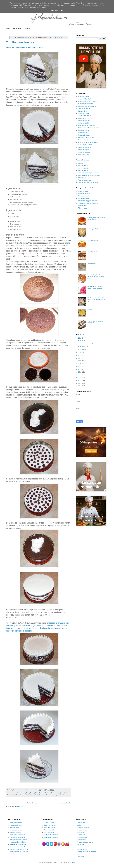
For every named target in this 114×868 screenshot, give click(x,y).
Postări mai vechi (65, 803)
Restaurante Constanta (51, 837)
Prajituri (66, 793)
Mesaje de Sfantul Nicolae (18, 840)
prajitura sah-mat (38, 626)
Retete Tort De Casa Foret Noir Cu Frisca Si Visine (25, 47)
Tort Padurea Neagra (20, 42)
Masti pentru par (83, 170)
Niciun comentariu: (32, 790)
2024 (80, 355)
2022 (80, 361)
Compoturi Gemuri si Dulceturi (87, 106)
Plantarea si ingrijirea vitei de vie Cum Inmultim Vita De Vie (97, 300)
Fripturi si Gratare (83, 113)
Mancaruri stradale (84, 123)
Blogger (72, 862)
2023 (80, 358)
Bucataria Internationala (85, 104)
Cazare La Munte (49, 825)
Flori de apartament (84, 194)
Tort (27, 795)
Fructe (41, 793)
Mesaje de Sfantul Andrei (18, 835)
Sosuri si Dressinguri (84, 140)
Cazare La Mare (49, 823)
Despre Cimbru (82, 830)
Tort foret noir (32, 795)
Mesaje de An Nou (16, 823)
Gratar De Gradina (84, 198)
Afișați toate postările (55, 37)
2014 (80, 383)
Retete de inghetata (84, 135)
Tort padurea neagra (52, 795)
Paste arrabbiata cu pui (87, 343)
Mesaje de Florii (15, 828)
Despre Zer (81, 835)
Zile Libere (81, 857)
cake (24, 793)
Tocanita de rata (93, 240)
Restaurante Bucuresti (51, 835)
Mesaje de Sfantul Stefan (18, 842)
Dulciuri (32, 793)
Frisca (37, 793)
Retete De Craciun (84, 130)
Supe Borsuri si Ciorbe (85, 145)
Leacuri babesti (82, 849)
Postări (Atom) (20, 806)
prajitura (61, 793)
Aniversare (19, 793)
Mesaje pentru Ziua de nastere (20, 849)
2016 (80, 378)
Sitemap (27, 29)
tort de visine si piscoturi (22, 631)
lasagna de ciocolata (41, 628)
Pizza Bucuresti (49, 830)
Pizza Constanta (49, 832)
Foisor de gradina (83, 196)
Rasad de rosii (82, 206)
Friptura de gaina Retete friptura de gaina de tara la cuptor (96, 277)
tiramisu (61, 623)
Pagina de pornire (33, 803)
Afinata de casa (83, 191)
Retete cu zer (82, 178)
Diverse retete (82, 111)
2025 (80, 353)
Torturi (60, 795)
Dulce (28, 793)
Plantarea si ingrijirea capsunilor (88, 201)
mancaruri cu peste (84, 152)
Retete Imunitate (83, 133)
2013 (80, 386)
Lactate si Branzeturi (84, 116)
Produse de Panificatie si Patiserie (89, 128)
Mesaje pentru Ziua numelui (19, 852)
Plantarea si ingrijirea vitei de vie (88, 203)
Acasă (8, 29)
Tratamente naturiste (84, 180)
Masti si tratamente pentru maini (88, 173)
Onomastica (54, 793)
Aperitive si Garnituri (84, 99)
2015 (80, 380)
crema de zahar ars (23, 628)
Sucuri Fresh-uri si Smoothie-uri (88, 142)
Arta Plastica (81, 823)
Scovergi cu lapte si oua (95, 229)
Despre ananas (82, 837)
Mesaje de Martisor (16, 830)
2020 (80, 367)
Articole (80, 825)
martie (82, 341)
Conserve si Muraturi (84, 109)
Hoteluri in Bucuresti (50, 828)
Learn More (54, 11)
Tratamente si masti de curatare (88, 182)
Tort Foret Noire (41, 795)
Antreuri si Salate (83, 97)
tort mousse (56, 628)
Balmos (90, 309)
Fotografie (81, 844)
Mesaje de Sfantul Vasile (18, 844)
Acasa (13, 793)
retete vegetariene (84, 155)
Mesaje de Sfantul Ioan (17, 837)
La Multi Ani (47, 793)
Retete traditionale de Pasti (86, 138)
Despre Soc (81, 832)
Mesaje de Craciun (16, 825)
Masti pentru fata (83, 168)
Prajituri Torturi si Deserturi (86, 126)
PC (78, 854)
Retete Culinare (21, 795)
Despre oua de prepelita (85, 842)
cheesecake (52, 623)
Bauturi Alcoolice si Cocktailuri (87, 101)
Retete (14, 795)
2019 (80, 369)
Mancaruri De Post (84, 118)
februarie (83, 346)
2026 (80, 338)
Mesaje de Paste (15, 832)
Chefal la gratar (92, 252)
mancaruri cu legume (84, 147)
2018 (80, 372)
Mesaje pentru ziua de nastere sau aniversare (95, 287)
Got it (63, 11)
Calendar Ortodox (83, 828)
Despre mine (17, 29)
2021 (80, 364)
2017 (80, 375)
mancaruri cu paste (84, 150)
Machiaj (80, 163)
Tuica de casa (82, 208)
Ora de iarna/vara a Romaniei (87, 852)
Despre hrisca (82, 840)
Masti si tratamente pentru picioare (89, 175)
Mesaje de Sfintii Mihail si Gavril (20, 847)
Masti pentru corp (83, 166)
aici (26, 243)
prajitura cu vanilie (22, 626)
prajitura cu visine (53, 626)
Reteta (9, 795)
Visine (65, 795)
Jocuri (79, 847)
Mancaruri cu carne (84, 121)
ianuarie (83, 349)
